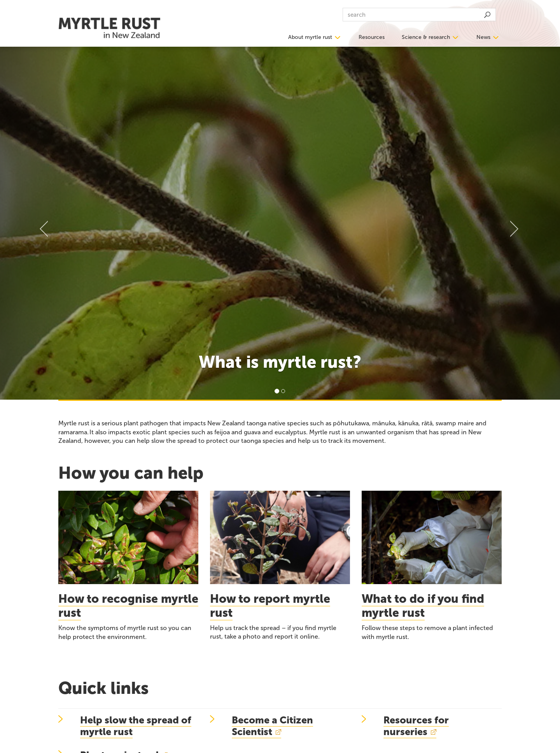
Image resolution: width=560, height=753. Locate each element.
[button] (42, 223)
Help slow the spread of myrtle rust (136, 726)
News (483, 37)
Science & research (426, 37)
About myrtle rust (310, 37)
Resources (372, 37)
